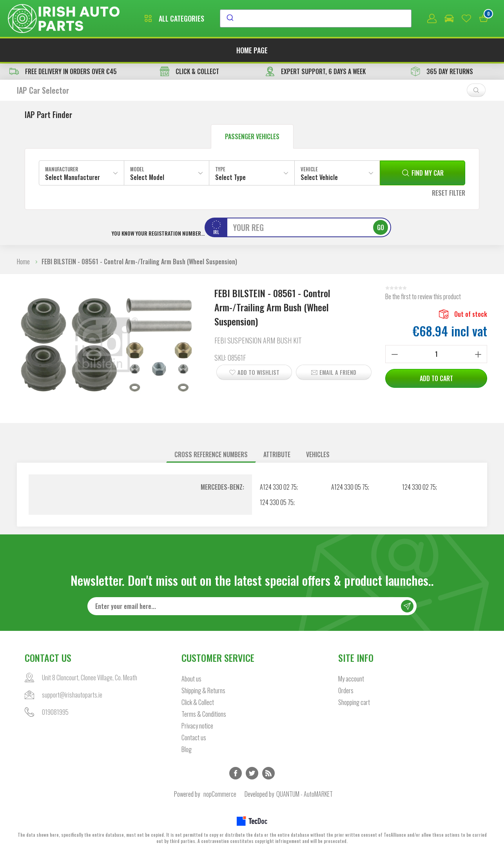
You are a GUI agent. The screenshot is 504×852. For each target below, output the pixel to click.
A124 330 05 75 (350, 487)
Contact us (194, 738)
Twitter (252, 773)
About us (191, 679)
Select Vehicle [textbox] (319, 177)
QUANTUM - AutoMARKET (305, 794)
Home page (252, 50)
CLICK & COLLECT (189, 71)
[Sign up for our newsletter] (252, 606)
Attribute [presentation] (277, 454)
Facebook (236, 773)
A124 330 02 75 (278, 487)
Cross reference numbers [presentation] (211, 454)
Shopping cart (354, 702)
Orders (346, 690)
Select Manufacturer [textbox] (73, 177)
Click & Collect (198, 702)
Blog (187, 749)
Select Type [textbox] (230, 177)
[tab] (211, 455)
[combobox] (316, 18)
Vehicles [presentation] (318, 454)
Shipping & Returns (203, 690)
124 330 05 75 (277, 502)
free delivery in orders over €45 (63, 71)
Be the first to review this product (423, 296)
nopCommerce (220, 794)
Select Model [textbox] (147, 177)
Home (23, 262)
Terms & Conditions (204, 714)
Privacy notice (197, 726)
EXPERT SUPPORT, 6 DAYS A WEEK (315, 71)
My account (351, 679)
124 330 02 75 (419, 487)
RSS (268, 773)
